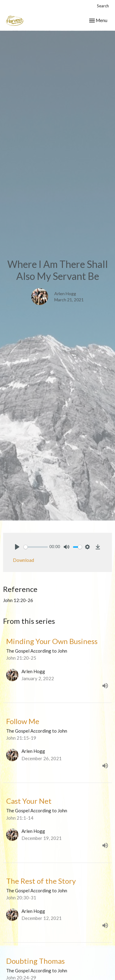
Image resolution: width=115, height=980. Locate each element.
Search (103, 6)
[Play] (17, 547)
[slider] (36, 547)
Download (23, 560)
